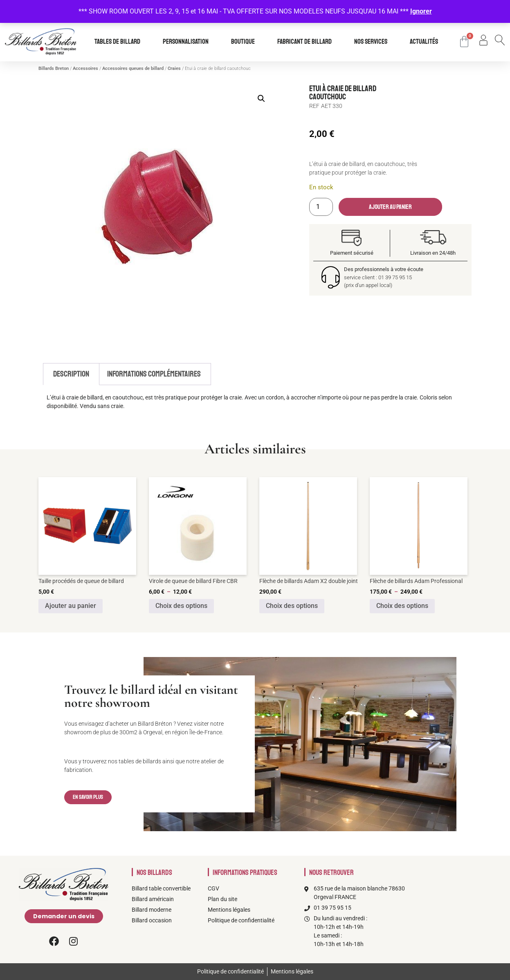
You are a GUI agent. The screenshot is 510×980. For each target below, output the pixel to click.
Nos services (373, 42)
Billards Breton (54, 68)
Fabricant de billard (307, 42)
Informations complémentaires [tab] (154, 374)
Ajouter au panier (390, 207)
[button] (261, 99)
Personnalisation (188, 42)
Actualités (424, 42)
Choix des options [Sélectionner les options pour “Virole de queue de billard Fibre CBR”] (181, 606)
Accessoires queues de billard (133, 68)
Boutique (245, 42)
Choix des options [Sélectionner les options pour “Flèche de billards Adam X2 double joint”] (292, 606)
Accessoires (85, 68)
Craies (174, 68)
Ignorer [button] (421, 11)
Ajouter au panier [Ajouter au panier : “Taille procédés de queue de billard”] (71, 606)
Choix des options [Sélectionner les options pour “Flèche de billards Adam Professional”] (402, 606)
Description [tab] (71, 374)
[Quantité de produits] (321, 207)
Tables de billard (119, 42)
